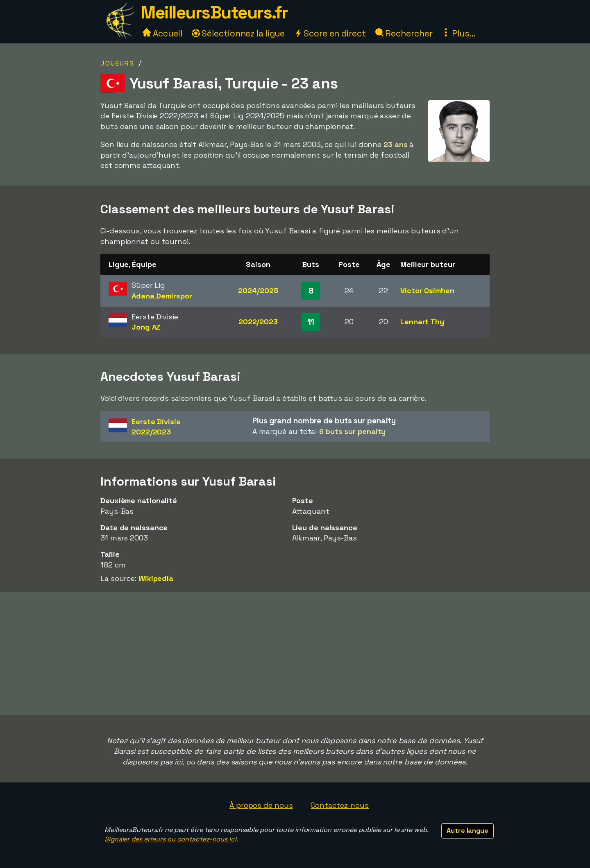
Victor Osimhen (427, 290)
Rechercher (404, 33)
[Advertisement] (295, 653)
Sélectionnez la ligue (238, 33)
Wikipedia (156, 578)
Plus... (458, 33)
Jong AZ (146, 327)
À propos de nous (261, 805)
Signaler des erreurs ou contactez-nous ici (170, 839)
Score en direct (330, 33)
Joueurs (117, 63)
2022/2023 (258, 322)
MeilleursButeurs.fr (214, 12)
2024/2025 (258, 290)
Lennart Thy (422, 322)
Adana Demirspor (162, 296)
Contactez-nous (340, 805)
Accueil (162, 33)
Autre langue (467, 831)
